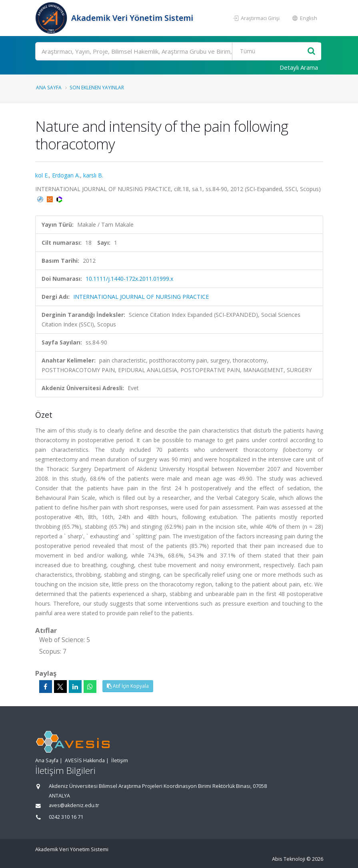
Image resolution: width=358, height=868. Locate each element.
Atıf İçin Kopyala (128, 686)
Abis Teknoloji (289, 859)
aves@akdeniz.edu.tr (74, 805)
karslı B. (93, 175)
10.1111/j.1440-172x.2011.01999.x (129, 279)
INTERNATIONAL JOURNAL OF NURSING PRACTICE (141, 297)
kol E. (42, 175)
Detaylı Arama (299, 67)
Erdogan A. (66, 175)
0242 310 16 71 (66, 817)
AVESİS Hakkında (85, 760)
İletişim (120, 760)
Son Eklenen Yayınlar (97, 87)
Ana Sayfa (49, 87)
